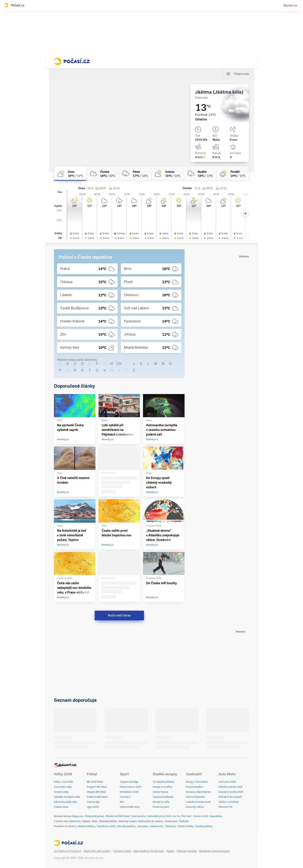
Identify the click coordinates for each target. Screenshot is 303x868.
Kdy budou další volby (66, 802)
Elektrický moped (128, 821)
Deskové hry (157, 826)
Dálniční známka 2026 (230, 787)
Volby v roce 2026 (63, 782)
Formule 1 (125, 797)
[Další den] (245, 213)
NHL (122, 802)
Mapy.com (78, 816)
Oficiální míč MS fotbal (117, 816)
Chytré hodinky (185, 826)
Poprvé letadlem (194, 787)
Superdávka (216, 816)
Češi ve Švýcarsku (195, 797)
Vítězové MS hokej (130, 807)
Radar (170, 851)
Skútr (94, 821)
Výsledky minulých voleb (67, 797)
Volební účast (61, 807)
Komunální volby (63, 787)
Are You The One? (182, 816)
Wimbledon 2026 (129, 792)
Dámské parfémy (126, 826)
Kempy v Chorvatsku (197, 782)
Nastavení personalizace (214, 851)
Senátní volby (61, 792)
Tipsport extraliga (129, 782)
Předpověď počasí (94, 816)
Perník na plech (161, 807)
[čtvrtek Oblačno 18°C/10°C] (103, 173)
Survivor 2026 (201, 816)
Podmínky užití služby (97, 851)
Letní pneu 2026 (227, 782)
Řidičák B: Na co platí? (230, 797)
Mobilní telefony (87, 826)
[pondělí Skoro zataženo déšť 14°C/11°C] (233, 173)
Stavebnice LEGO (106, 826)
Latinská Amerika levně (198, 802)
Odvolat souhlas (187, 851)
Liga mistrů (93, 807)
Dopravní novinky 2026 (231, 792)
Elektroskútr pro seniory (151, 821)
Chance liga (93, 802)
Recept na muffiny (162, 787)
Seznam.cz (290, 5)
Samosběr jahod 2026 (159, 816)
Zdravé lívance (160, 792)
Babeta (86, 821)
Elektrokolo (75, 821)
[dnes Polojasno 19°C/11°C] (70, 173)
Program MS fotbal (97, 787)
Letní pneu (143, 826)
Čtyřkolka (184, 821)
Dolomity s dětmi (195, 807)
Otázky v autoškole (229, 802)
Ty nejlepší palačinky (164, 782)
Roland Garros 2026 (130, 787)
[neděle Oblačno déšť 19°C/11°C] (200, 173)
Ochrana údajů (122, 851)
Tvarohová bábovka (163, 797)
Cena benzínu (138, 816)
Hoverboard (171, 821)
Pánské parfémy (204, 826)
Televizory (171, 826)
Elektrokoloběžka (108, 821)
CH (119, 364)
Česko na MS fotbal (97, 797)
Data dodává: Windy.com (149, 851)
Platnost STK (226, 807)
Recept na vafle (161, 802)
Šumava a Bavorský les (198, 792)
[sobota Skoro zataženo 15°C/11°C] (168, 173)
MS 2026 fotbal (95, 782)
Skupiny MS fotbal (96, 792)
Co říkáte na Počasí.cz (67, 851)
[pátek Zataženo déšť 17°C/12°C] (135, 173)
